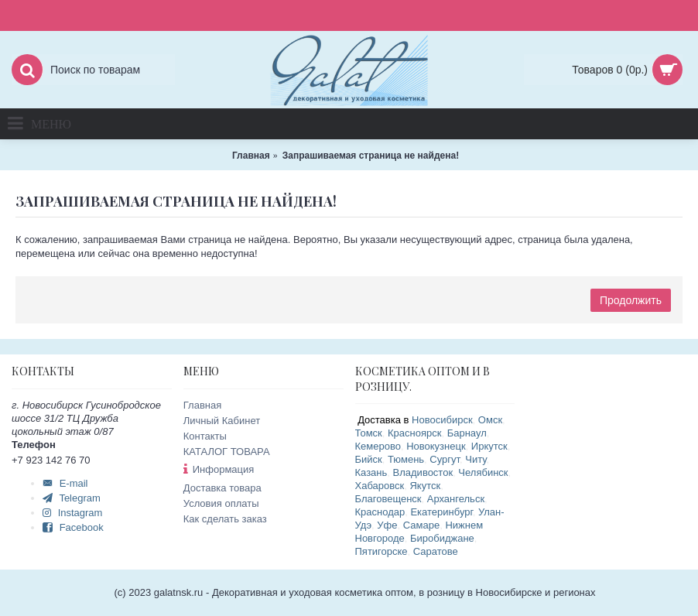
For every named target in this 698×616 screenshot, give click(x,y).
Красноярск (414, 433)
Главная (202, 405)
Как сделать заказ (225, 519)
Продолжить (631, 300)
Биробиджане (442, 538)
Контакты (205, 436)
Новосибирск (442, 420)
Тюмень (406, 459)
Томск (369, 433)
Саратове (436, 551)
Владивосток (423, 472)
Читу (476, 459)
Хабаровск (380, 486)
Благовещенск (388, 499)
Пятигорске (382, 551)
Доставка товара (222, 488)
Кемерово (378, 446)
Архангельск (456, 499)
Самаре (421, 525)
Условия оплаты (221, 503)
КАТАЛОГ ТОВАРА (227, 452)
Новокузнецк (436, 446)
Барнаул (467, 433)
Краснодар (380, 512)
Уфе (387, 525)
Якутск (425, 486)
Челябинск (483, 472)
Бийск (369, 459)
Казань (371, 472)
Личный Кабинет (222, 421)
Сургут (445, 459)
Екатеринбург (441, 512)
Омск (490, 420)
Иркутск (489, 446)
